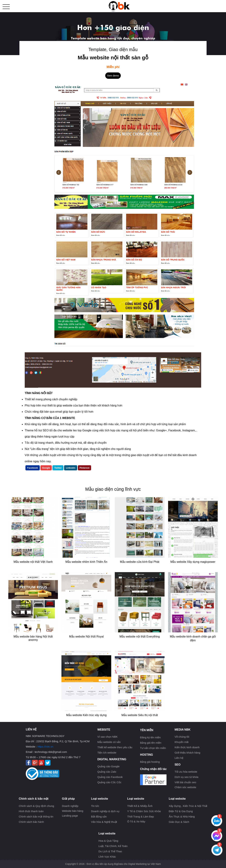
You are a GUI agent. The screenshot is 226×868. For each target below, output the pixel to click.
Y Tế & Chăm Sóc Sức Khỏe (144, 811)
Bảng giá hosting (150, 762)
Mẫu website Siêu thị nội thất (140, 715)
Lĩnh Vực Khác (107, 857)
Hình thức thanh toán (31, 811)
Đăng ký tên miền (150, 737)
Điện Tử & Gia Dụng (181, 811)
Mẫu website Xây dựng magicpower (193, 562)
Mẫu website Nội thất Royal (86, 637)
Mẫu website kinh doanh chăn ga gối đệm (193, 638)
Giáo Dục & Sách (179, 822)
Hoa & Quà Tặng (108, 841)
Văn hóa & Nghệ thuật (104, 822)
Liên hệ (179, 758)
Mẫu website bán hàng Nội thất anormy (33, 638)
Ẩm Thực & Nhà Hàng (182, 817)
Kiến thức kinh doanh (187, 747)
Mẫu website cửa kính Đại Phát (140, 562)
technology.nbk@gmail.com (51, 752)
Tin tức (95, 806)
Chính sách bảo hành (31, 822)
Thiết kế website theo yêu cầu (115, 747)
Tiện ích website (107, 753)
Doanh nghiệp (70, 806)
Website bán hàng (73, 811)
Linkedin (71, 468)
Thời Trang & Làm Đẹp (140, 817)
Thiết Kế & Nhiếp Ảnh (140, 806)
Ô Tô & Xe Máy (136, 821)
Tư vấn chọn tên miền (153, 748)
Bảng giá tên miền (151, 743)
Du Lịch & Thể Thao (110, 851)
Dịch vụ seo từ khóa (187, 777)
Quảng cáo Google (108, 766)
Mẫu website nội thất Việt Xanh (33, 562)
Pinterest (85, 468)
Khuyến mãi (182, 742)
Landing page (70, 816)
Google (46, 468)
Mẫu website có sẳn (109, 742)
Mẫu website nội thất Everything (140, 637)
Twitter (58, 468)
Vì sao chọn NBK (107, 737)
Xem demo (113, 76)
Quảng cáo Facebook (110, 777)
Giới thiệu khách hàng (187, 753)
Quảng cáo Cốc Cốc (109, 782)
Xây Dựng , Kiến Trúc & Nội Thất (188, 806)
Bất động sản (99, 817)
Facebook (33, 468)
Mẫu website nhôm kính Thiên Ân (86, 562)
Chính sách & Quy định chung (36, 806)
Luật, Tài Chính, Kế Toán (113, 846)
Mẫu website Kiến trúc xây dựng (86, 715)
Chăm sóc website (185, 787)
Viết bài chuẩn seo (185, 782)
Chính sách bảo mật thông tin (36, 817)
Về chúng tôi (182, 737)
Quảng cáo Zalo (107, 772)
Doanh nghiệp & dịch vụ (105, 811)
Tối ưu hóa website (186, 772)
